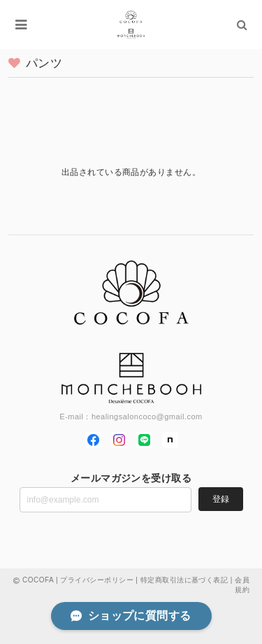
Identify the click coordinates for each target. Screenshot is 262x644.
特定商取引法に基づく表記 (184, 580)
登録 (221, 499)
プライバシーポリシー (97, 580)
